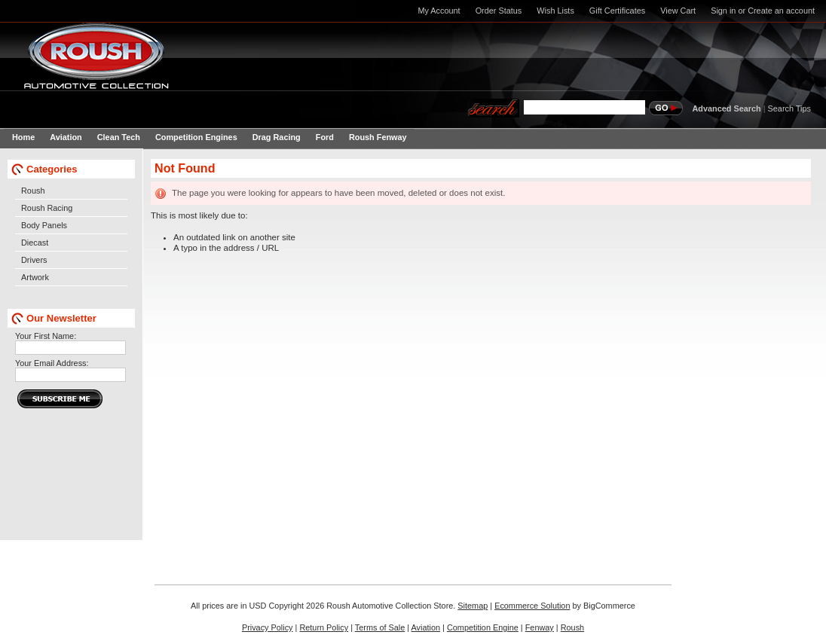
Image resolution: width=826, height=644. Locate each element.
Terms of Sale (380, 627)
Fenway (540, 627)
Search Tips (789, 108)
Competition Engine (483, 627)
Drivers (34, 260)
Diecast (35, 243)
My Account (439, 11)
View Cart (678, 11)
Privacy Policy (268, 627)
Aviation (426, 627)
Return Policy (324, 627)
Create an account (781, 11)
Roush (33, 191)
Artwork (35, 277)
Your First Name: (46, 336)
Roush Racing (47, 208)
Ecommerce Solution (532, 606)
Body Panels (44, 225)
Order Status (499, 11)
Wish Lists (555, 11)
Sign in (723, 11)
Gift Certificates (617, 11)
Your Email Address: (52, 363)
